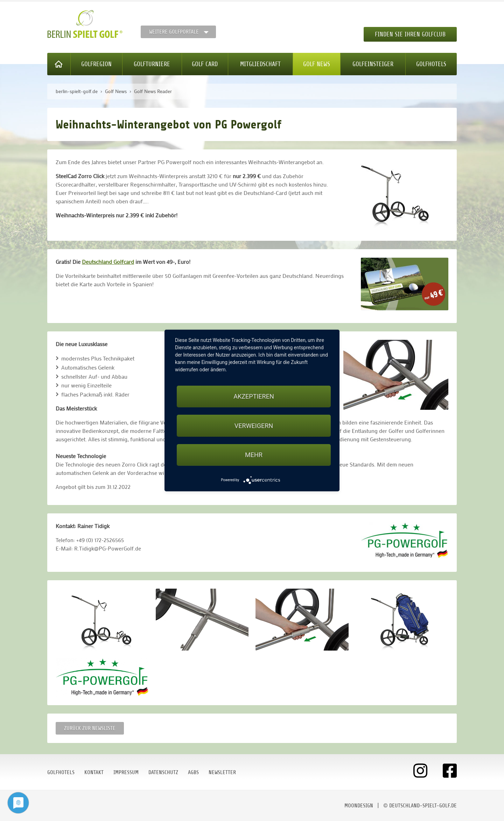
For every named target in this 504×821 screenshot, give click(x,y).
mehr (254, 455)
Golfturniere (152, 64)
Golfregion (96, 64)
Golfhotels (431, 64)
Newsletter (222, 772)
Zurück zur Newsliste (90, 728)
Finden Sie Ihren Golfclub (410, 34)
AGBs (193, 772)
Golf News (317, 64)
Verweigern (254, 426)
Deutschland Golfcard (108, 262)
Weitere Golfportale (174, 32)
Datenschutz (163, 772)
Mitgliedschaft (260, 64)
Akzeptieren (254, 396)
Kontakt (94, 772)
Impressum (126, 772)
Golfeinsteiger (373, 64)
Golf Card (205, 64)
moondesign (359, 806)
